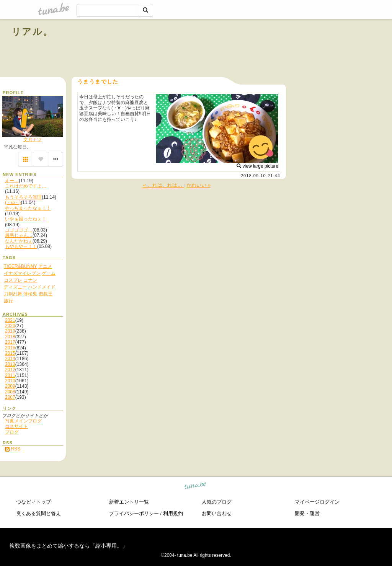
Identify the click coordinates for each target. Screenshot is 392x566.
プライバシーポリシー (134, 513)
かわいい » (198, 185)
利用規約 (173, 513)
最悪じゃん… (19, 235)
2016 (10, 348)
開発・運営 (307, 513)
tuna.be (195, 487)
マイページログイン (317, 502)
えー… (12, 181)
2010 (10, 381)
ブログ (12, 432)
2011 (10, 375)
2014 (10, 359)
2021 (10, 320)
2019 (10, 331)
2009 (10, 386)
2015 (10, 353)
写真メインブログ (23, 421)
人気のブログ (217, 502)
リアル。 (32, 32)
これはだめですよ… (26, 186)
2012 (10, 370)
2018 (10, 337)
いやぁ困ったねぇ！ (26, 219)
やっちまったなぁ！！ (28, 208)
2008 (10, 392)
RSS (13, 449)
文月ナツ (33, 140)
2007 (10, 397)
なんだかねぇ (19, 241)
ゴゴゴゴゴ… (19, 230)
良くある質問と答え (38, 513)
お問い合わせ (217, 513)
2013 (10, 364)
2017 (10, 342)
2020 (10, 326)
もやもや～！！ (21, 246)
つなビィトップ (33, 502)
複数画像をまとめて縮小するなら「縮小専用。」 (69, 546)
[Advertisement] (293, 49)
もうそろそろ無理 (23, 197)
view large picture (257, 166)
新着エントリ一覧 (129, 502)
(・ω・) (13, 202)
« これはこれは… (163, 185)
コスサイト (16, 426)
